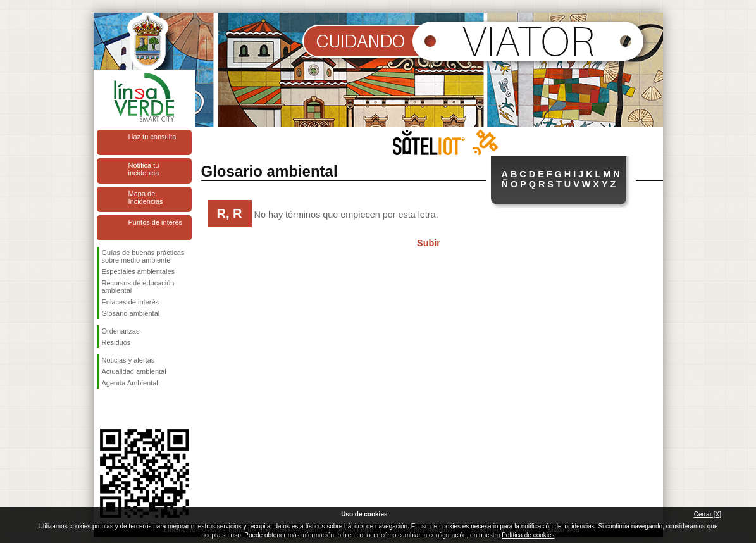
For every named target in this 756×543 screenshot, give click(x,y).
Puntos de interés (156, 222)
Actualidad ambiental (134, 371)
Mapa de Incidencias (146, 197)
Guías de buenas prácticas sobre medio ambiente (143, 256)
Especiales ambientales (139, 271)
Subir (429, 243)
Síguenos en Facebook (104, 409)
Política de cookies (528, 535)
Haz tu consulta (152, 137)
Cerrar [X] (708, 514)
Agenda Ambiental (130, 383)
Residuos (116, 342)
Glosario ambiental (131, 313)
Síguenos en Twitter (125, 409)
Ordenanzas (121, 331)
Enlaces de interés (131, 302)
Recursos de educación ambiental (138, 287)
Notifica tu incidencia (144, 169)
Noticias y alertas (128, 360)
